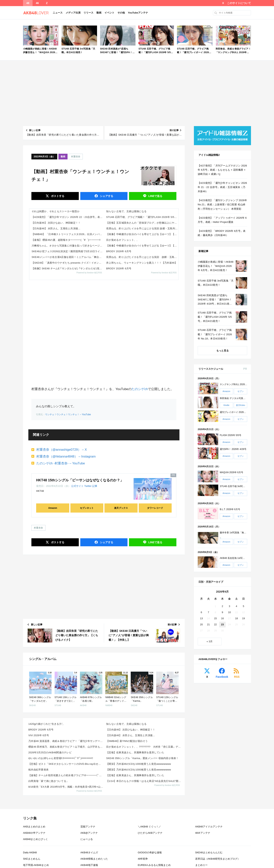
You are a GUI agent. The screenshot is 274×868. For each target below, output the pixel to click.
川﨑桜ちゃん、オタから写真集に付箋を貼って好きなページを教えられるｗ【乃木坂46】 (68, 246)
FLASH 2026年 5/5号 (231, 435)
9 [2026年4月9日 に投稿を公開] (222, 612)
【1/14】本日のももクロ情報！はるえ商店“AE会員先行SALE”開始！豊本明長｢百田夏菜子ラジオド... (144, 781)
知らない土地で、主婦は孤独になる (126, 211)
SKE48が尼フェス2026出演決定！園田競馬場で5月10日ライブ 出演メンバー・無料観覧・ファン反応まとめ (68, 251)
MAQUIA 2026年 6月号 (231, 472)
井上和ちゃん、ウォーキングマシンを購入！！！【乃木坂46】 (142, 263)
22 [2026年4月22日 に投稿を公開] (215, 624)
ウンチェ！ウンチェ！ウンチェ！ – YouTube (68, 414)
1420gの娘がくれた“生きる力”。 (47, 724)
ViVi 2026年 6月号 (39, 735)
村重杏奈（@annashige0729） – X (62, 450)
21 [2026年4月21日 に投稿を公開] (208, 624)
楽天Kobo (241, 405)
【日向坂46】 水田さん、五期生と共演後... (56, 228)
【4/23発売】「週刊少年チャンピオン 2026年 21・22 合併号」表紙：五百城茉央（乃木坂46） (222, 187)
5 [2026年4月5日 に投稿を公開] (243, 606)
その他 (121, 13)
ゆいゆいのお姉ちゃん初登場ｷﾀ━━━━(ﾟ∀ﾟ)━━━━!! (61, 758)
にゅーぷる (87, 839)
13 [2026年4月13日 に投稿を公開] (201, 618)
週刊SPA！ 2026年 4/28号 (233, 449)
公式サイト (77, 486)
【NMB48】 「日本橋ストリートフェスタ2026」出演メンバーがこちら (68, 234)
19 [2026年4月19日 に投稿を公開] (243, 618)
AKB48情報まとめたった (94, 859)
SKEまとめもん (32, 859)
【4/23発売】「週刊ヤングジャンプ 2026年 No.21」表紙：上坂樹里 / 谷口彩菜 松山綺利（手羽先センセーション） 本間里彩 (222, 204)
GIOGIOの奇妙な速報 (150, 852)
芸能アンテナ (88, 827)
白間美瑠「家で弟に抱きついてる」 (49, 781)
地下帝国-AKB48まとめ (36, 865)
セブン (241, 391)
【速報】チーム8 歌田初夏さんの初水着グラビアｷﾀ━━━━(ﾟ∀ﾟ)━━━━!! (66, 775)
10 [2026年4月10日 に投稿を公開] (229, 612)
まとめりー (201, 865)
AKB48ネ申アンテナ (34, 833)
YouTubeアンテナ (138, 13)
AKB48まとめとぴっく (35, 839)
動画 (99, 13)
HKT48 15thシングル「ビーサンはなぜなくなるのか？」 (80, 480)
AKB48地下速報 (89, 865)
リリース (88, 13)
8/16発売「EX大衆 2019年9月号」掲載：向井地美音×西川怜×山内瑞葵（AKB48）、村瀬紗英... (66, 787)
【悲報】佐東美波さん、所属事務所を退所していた (135, 752)
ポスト (57, 196)
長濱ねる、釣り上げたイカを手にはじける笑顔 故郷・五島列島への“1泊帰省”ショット (142, 228)
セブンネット (87, 508)
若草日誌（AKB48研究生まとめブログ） (218, 859)
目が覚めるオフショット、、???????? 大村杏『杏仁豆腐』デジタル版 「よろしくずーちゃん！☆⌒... (144, 747)
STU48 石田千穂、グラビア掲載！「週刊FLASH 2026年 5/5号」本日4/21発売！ (142, 217)
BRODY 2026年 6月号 (119, 251)
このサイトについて (239, 3)
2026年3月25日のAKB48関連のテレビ (50, 752)
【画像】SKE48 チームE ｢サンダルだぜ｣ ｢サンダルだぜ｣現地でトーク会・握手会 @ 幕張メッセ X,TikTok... (68, 268)
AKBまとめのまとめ (34, 827)
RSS (237, 677)
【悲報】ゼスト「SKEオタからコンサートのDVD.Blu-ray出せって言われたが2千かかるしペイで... (66, 764)
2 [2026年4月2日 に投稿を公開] (222, 606)
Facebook (222, 677)
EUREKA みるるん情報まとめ (154, 865)
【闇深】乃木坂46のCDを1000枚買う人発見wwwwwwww (139, 764)
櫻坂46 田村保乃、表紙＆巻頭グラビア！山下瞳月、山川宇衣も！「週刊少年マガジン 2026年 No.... (66, 747)
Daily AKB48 (30, 852)
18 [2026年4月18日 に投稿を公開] (236, 618)
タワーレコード (155, 508)
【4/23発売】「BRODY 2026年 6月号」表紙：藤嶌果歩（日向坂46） (222, 233)
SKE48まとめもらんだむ (209, 852)
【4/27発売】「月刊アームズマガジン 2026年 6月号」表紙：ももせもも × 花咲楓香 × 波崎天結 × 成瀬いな (222, 170)
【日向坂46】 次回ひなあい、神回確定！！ (56, 223)
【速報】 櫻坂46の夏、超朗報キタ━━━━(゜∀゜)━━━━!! (66, 240)
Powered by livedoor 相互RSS (89, 273)
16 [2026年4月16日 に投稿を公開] (222, 618)
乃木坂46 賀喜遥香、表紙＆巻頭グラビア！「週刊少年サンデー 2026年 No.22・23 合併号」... (66, 741)
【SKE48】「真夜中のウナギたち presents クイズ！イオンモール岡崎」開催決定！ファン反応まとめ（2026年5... (68, 263)
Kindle (227, 405)
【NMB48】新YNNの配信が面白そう (127, 741)
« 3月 (210, 641)
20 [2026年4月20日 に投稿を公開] (201, 624)
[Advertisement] (137, 93)
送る (155, 196)
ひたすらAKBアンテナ (150, 833)
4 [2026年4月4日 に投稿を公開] (236, 606)
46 (37, 3)
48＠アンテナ (203, 833)
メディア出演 (73, 13)
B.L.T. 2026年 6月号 (230, 510)
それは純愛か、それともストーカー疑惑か (56, 211)
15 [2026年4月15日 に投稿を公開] (215, 618)
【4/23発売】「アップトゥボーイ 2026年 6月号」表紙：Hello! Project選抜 (222, 220)
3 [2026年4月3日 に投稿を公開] (229, 606)
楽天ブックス (121, 508)
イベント (109, 13)
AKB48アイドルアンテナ (209, 827)
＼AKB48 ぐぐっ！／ (149, 827)
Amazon (53, 508)
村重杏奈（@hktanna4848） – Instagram (66, 456)
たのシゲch (140, 389)
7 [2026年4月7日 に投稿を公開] (208, 612)
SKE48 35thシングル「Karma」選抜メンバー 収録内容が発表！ (142, 758)
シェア (106, 196)
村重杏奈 (76, 157)
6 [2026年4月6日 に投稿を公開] (201, 612)
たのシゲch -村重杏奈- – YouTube (61, 463)
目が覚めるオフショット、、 (123, 240)
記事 (95, 486)
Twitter (88, 486)
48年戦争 (143, 859)
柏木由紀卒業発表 (38, 770)
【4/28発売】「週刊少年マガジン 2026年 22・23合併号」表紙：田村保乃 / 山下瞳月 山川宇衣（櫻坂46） (68, 217)
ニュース (58, 13)
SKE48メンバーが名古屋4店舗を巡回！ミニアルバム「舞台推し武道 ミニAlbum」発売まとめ (68, 257)
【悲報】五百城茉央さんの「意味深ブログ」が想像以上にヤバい (142, 223)
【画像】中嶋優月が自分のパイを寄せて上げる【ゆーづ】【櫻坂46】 (142, 234)
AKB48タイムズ (89, 852)
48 (28, 3)
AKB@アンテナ (89, 833)
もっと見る (223, 351)
